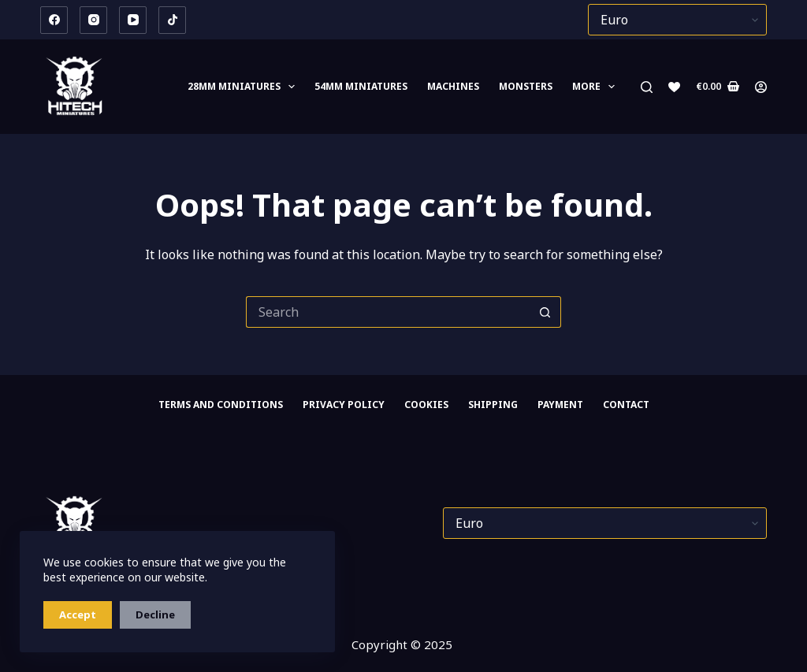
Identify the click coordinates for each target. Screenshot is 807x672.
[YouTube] (133, 20)
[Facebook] (54, 20)
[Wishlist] (674, 87)
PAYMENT (560, 405)
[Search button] (545, 312)
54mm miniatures (361, 86)
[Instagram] (93, 20)
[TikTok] (172, 20)
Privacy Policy (344, 405)
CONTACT (626, 405)
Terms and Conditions (221, 405)
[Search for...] (388, 312)
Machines (453, 86)
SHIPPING (493, 405)
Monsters (526, 86)
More (597, 87)
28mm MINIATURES (244, 87)
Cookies (426, 405)
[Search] (647, 87)
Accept (78, 614)
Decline (155, 614)
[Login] (761, 87)
